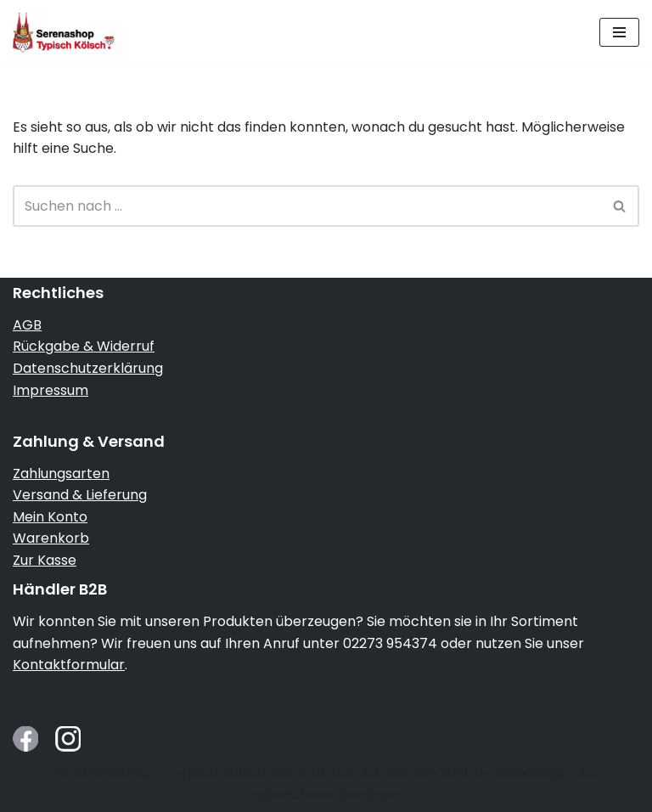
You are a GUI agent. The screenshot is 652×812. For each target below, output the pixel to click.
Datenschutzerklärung (88, 368)
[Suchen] (307, 206)
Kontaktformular (69, 665)
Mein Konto (50, 517)
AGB (27, 325)
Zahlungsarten (61, 474)
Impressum (51, 390)
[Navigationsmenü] (619, 32)
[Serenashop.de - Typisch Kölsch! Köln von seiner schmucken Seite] (64, 33)
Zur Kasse (45, 560)
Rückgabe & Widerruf (84, 346)
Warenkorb (51, 538)
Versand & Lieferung (80, 495)
